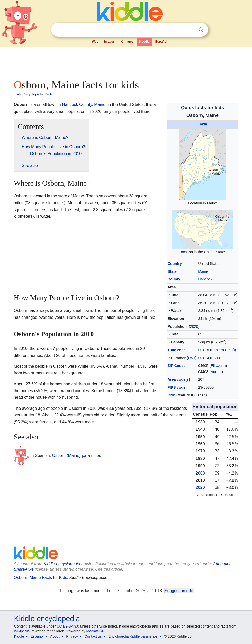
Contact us (93, 636)
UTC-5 (203, 350)
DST (192, 358)
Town (202, 124)
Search (201, 30)
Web (95, 42)
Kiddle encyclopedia (47, 619)
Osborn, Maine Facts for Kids (40, 578)
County (174, 279)
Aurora (216, 372)
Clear (190, 30)
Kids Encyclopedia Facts (34, 94)
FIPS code (177, 387)
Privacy (72, 636)
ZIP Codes (177, 366)
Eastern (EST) (223, 350)
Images (109, 42)
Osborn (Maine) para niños (77, 455)
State (172, 271)
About (55, 636)
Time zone (177, 350)
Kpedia (144, 42)
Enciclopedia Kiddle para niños (133, 636)
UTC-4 (203, 358)
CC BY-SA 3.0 (68, 626)
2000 (200, 473)
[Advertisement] (126, 62)
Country (175, 264)
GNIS (172, 395)
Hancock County (77, 105)
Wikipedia (22, 631)
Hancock (205, 279)
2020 (194, 326)
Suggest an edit (179, 591)
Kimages (127, 42)
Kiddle (19, 636)
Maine (203, 271)
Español (161, 42)
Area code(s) (179, 379)
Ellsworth (218, 366)
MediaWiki (95, 631)
